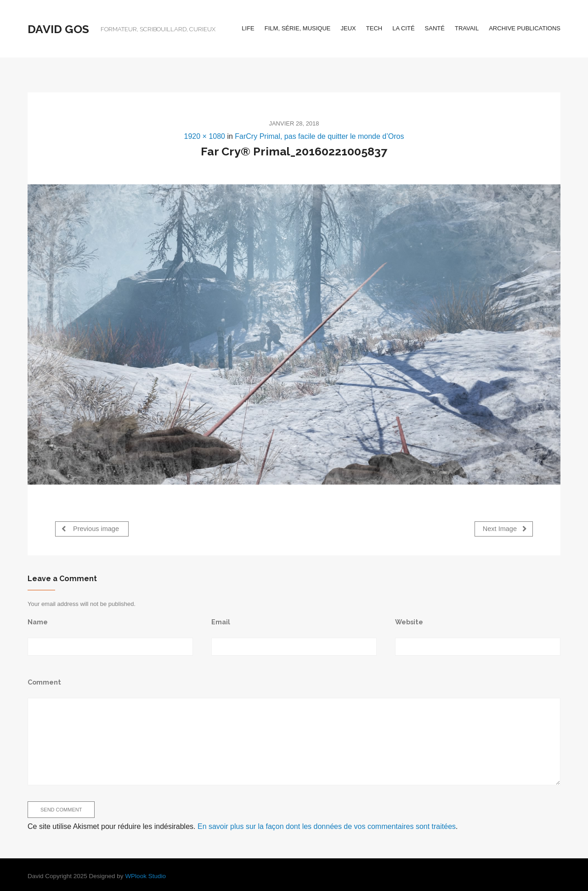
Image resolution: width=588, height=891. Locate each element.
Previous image (90, 528)
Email (221, 621)
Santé (435, 28)
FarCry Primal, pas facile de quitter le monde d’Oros (319, 136)
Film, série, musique (298, 28)
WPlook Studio (145, 876)
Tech (374, 28)
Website (409, 621)
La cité (403, 28)
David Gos (58, 29)
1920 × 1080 (205, 136)
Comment (44, 682)
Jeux (348, 28)
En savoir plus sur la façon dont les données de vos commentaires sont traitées (327, 825)
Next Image (505, 528)
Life (248, 28)
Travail (467, 28)
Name (38, 621)
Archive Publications (525, 28)
